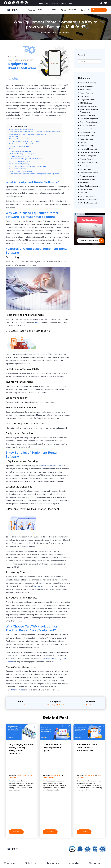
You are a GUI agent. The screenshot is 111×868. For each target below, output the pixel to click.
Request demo (99, 10)
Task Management (87, 190)
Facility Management (88, 136)
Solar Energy (85, 183)
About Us (31, 10)
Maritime (71, 838)
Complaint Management (89, 107)
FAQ (48, 831)
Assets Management (88, 93)
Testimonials (51, 828)
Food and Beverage (75, 821)
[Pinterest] (26, 3)
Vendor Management (88, 196)
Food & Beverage (87, 139)
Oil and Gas (84, 166)
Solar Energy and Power (76, 814)
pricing (37, 323)
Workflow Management (89, 203)
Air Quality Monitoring (88, 83)
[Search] (99, 62)
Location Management (88, 156)
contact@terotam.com (15, 690)
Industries (53, 10)
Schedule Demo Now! (88, 240)
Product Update (52, 824)
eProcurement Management (90, 129)
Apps (6, 824)
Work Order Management (89, 200)
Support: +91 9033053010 (75, 859)
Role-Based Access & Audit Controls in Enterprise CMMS (87, 748)
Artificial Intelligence (88, 86)
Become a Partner (11, 834)
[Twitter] (10, 3)
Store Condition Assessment (91, 186)
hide (25, 126)
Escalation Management (89, 132)
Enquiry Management (88, 126)
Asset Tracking (86, 90)
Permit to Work (86, 169)
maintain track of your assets (51, 466)
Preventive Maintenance (89, 173)
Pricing (63, 10)
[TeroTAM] (12, 10)
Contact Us (85, 10)
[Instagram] (22, 3)
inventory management (44, 586)
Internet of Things (87, 146)
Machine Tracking (87, 159)
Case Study (51, 821)
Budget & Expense (32, 837)
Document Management (89, 119)
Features (7, 818)
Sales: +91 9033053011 (74, 857)
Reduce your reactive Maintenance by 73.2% (56, 3)
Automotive (72, 834)
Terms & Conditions (100, 866)
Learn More (16, 777)
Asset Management (32, 818)
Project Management (88, 176)
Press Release (52, 818)
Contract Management (88, 116)
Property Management (88, 180)
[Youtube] (18, 3)
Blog (48, 814)
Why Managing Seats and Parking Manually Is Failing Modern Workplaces (21, 749)
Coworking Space (74, 824)
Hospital (83, 143)
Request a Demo (53, 838)
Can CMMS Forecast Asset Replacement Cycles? (53, 748)
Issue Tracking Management (90, 153)
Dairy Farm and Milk (75, 818)
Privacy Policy (85, 866)
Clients (7, 828)
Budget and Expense (88, 100)
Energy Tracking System (89, 122)
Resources (73, 10)
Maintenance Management (90, 163)
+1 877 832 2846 (52, 858)
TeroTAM (83, 193)
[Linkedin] (14, 3)
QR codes (41, 355)
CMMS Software (86, 103)
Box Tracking (85, 96)
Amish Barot (20, 705)
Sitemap (49, 834)
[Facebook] (6, 3)
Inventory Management (89, 149)
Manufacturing (73, 828)
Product (42, 10)
